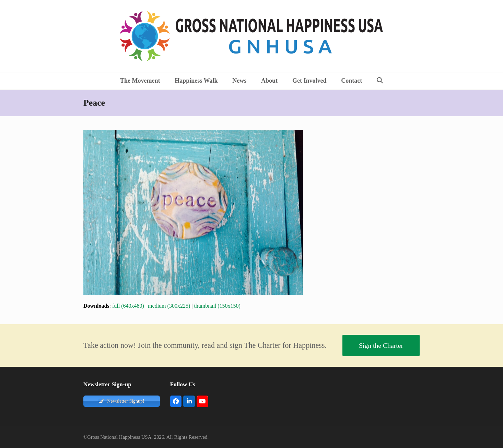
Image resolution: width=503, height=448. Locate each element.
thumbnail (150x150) (217, 306)
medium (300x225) (169, 306)
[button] (380, 81)
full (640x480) (128, 306)
